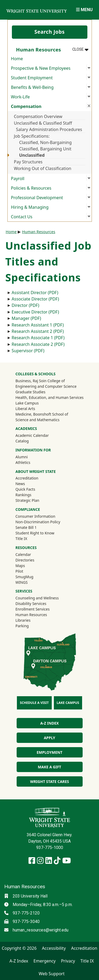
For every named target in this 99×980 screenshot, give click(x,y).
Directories (25, 560)
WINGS (21, 582)
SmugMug (31, 577)
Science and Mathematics (37, 420)
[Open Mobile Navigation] (84, 10)
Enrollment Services (32, 609)
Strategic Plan (27, 500)
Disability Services (31, 604)
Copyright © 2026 (19, 948)
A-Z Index (49, 723)
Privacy (68, 961)
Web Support (51, 974)
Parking (22, 626)
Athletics (30, 462)
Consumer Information (35, 516)
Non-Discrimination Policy (38, 522)
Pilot (19, 571)
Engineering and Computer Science (46, 386)
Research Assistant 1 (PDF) (38, 325)
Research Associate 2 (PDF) (38, 344)
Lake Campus (27, 403)
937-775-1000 (50, 848)
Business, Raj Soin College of (40, 381)
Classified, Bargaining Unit (45, 149)
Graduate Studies (30, 392)
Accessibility (54, 948)
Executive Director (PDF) (35, 312)
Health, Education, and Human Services (49, 397)
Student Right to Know (35, 533)
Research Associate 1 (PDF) (38, 338)
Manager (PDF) (26, 318)
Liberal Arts (25, 409)
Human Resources (39, 232)
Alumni (29, 457)
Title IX (21, 539)
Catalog (22, 441)
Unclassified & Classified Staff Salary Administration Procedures (48, 126)
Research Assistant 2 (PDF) (38, 331)
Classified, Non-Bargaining (46, 142)
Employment (49, 752)
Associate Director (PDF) (35, 299)
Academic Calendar (32, 435)
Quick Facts (25, 489)
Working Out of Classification (43, 168)
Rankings (23, 495)
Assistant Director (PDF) (35, 293)
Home (17, 59)
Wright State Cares (49, 781)
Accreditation (27, 478)
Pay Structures (28, 162)
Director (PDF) (25, 305)
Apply (49, 738)
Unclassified (32, 155)
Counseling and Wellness (37, 598)
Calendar (23, 554)
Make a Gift (49, 767)
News (20, 484)
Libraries (23, 620)
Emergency (45, 961)
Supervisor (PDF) (28, 351)
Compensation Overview (38, 116)
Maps (20, 566)
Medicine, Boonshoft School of (42, 414)
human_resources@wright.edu (41, 930)
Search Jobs (49, 32)
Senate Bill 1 (26, 527)
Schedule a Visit (34, 703)
